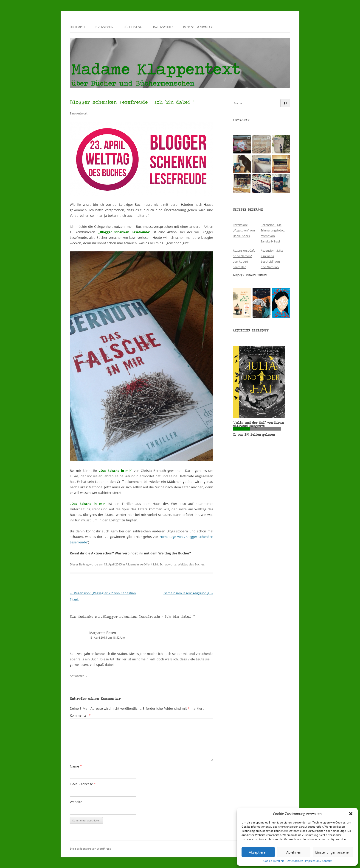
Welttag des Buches (191, 564)
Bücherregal (133, 27)
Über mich (77, 27)
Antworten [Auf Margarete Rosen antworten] (77, 676)
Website (76, 802)
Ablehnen (294, 852)
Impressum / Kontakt (318, 861)
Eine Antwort (79, 113)
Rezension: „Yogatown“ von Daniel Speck (244, 230)
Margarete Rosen (103, 633)
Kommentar (80, 715)
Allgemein (132, 564)
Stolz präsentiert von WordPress (90, 849)
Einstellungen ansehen (333, 852)
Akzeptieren (258, 852)
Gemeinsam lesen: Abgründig (188, 593)
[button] (351, 814)
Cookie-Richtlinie (274, 861)
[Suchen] (285, 103)
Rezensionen (104, 27)
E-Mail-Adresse (83, 784)
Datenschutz (295, 861)
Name (76, 766)
